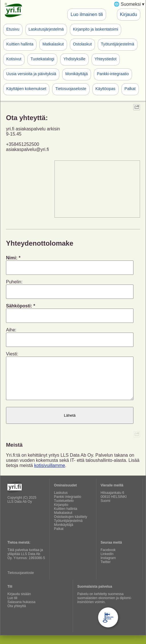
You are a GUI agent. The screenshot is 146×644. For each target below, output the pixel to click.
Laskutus (61, 501)
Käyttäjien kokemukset (26, 89)
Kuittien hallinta (20, 44)
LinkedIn (107, 562)
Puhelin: (14, 282)
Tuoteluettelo (64, 509)
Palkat (130, 89)
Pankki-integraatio (113, 74)
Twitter (106, 571)
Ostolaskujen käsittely (70, 525)
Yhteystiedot (106, 59)
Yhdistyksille (74, 59)
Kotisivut (14, 59)
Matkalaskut (53, 44)
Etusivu (13, 29)
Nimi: (12, 258)
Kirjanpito (61, 513)
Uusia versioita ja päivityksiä (31, 74)
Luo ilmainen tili (87, 14)
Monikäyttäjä (77, 74)
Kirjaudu (129, 14)
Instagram (108, 567)
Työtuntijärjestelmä (118, 44)
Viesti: (12, 354)
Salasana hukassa (21, 611)
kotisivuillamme (50, 474)
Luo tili (12, 607)
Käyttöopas (106, 89)
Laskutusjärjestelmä (46, 29)
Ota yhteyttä (17, 615)
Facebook (108, 558)
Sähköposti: (19, 306)
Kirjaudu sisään (19, 603)
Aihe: (11, 330)
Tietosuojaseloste (71, 89)
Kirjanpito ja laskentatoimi (96, 29)
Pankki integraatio (67, 505)
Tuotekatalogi (42, 59)
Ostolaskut (82, 44)
